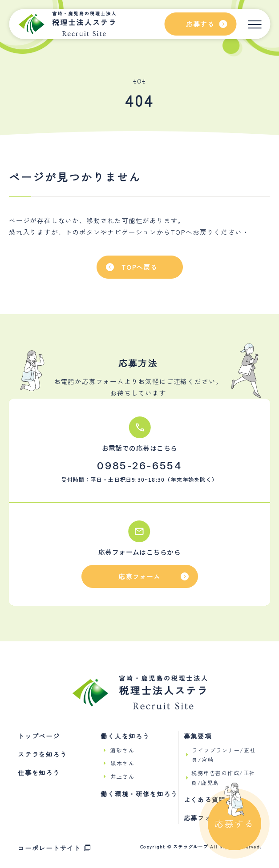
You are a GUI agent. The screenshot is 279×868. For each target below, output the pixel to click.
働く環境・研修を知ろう (139, 794)
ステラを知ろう (42, 754)
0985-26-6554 (139, 466)
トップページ (39, 736)
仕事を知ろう (39, 772)
